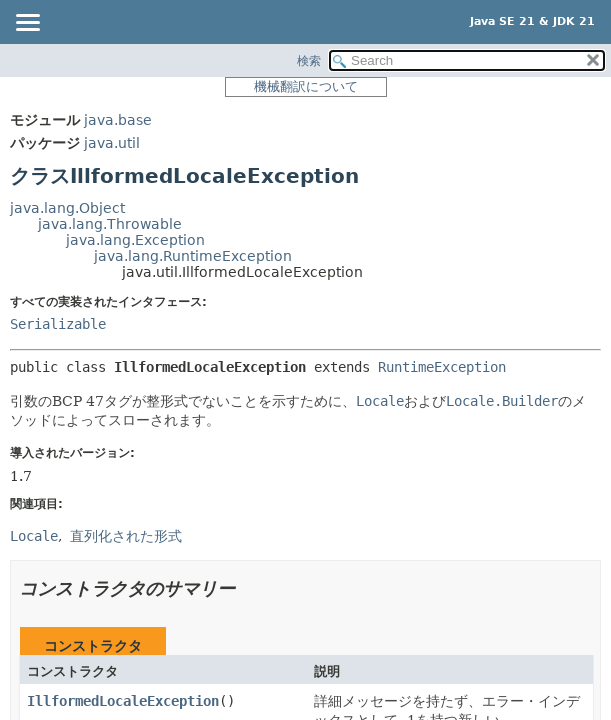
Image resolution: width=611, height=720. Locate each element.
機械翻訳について (306, 86)
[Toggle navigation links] (27, 24)
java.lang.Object (67, 208)
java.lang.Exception (135, 240)
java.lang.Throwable (110, 224)
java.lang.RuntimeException (193, 256)
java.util (112, 143)
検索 (309, 61)
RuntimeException (442, 367)
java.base (118, 120)
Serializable (58, 324)
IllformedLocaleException (123, 701)
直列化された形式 (126, 536)
